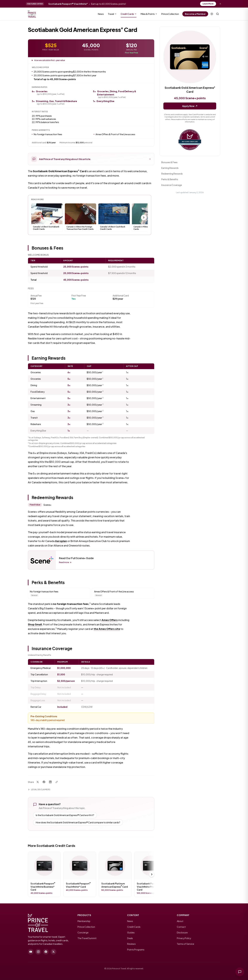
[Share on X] (38, 782)
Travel (112, 14)
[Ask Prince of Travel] (240, 972)
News (101, 14)
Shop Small (35, 624)
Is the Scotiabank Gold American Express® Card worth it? (65, 815)
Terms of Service (185, 944)
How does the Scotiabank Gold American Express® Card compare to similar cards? (78, 822)
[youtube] (31, 952)
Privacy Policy (184, 938)
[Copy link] (57, 782)
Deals (130, 938)
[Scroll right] (144, 217)
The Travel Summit (87, 938)
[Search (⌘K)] (217, 14)
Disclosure (182, 932)
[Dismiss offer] (220, 4)
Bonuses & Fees (169, 162)
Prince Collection (170, 14)
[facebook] (46, 952)
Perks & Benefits (170, 179)
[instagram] (38, 952)
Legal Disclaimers (39, 789)
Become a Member (195, 14)
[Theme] (212, 14)
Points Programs (136, 950)
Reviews (131, 944)
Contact (181, 927)
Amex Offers (110, 620)
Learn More (208, 4)
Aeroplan (61, 541)
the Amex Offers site (107, 629)
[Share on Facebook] (44, 782)
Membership (84, 921)
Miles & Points (149, 14)
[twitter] (53, 952)
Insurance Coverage (172, 185)
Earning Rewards (170, 168)
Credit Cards (129, 15)
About (180, 921)
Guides (131, 932)
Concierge (83, 932)
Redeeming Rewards (172, 174)
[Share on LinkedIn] (50, 782)
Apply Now (190, 106)
